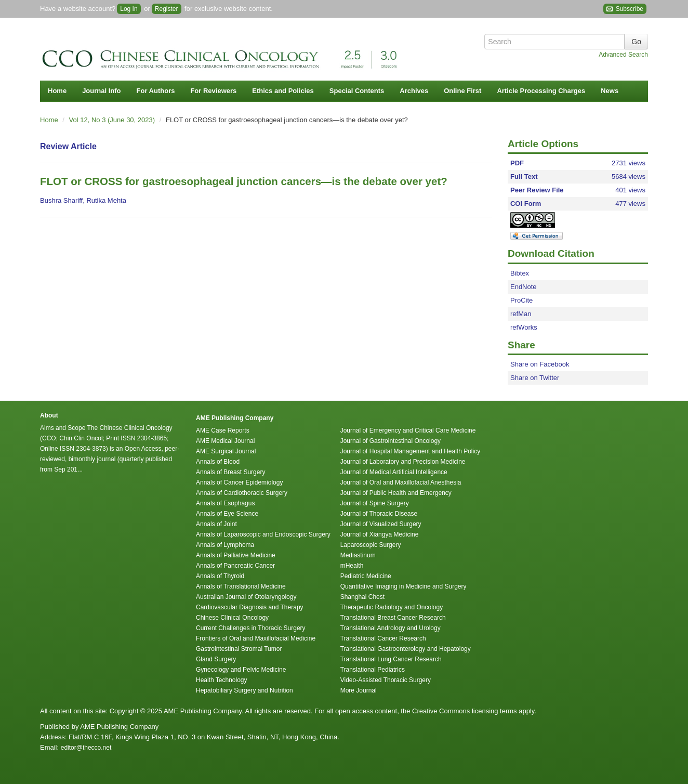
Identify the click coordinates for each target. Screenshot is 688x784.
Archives (414, 91)
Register (167, 9)
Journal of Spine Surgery (375, 503)
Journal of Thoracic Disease (379, 514)
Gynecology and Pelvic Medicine (241, 670)
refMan (521, 314)
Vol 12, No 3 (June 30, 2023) (113, 120)
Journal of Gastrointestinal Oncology (391, 441)
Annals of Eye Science (227, 514)
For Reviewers (213, 91)
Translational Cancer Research (383, 638)
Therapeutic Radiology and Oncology (392, 607)
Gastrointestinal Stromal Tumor (239, 649)
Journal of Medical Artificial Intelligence (394, 472)
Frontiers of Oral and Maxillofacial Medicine (256, 638)
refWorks (524, 327)
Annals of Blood (218, 462)
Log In (129, 9)
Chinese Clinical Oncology (232, 618)
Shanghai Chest (362, 597)
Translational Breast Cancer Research (393, 618)
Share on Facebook (540, 364)
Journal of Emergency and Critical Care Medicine (408, 430)
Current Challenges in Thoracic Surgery (251, 628)
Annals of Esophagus (225, 503)
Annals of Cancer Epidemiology (239, 482)
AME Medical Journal (225, 441)
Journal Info (101, 91)
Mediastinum (358, 555)
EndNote (524, 287)
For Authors (156, 91)
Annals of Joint (216, 524)
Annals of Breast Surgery (230, 472)
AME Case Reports (223, 430)
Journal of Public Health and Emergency (396, 493)
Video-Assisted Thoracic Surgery (386, 680)
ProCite (521, 300)
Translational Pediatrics (373, 670)
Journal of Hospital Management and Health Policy (410, 451)
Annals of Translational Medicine (241, 586)
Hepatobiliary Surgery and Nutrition (244, 690)
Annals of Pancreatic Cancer (235, 566)
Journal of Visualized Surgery (381, 524)
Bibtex (520, 273)
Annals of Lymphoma (225, 545)
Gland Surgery (216, 659)
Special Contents (357, 91)
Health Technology (222, 680)
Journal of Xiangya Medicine (380, 534)
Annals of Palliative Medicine (236, 555)
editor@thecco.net (86, 748)
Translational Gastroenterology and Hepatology (406, 649)
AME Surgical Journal (226, 451)
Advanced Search (623, 55)
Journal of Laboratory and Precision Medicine (403, 462)
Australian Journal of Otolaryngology (246, 597)
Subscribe (625, 9)
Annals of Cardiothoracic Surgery (242, 493)
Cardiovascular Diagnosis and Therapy (250, 607)
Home (57, 91)
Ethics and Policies (283, 91)
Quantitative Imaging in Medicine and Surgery (403, 586)
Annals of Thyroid (220, 576)
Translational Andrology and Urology (391, 628)
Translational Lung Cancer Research (391, 659)
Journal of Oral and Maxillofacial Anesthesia (401, 482)
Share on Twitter (535, 378)
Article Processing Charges (541, 91)
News (610, 91)
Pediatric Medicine (366, 576)
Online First (462, 91)
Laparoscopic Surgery (371, 545)
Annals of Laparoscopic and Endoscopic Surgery (263, 534)
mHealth (352, 566)
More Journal (359, 690)
